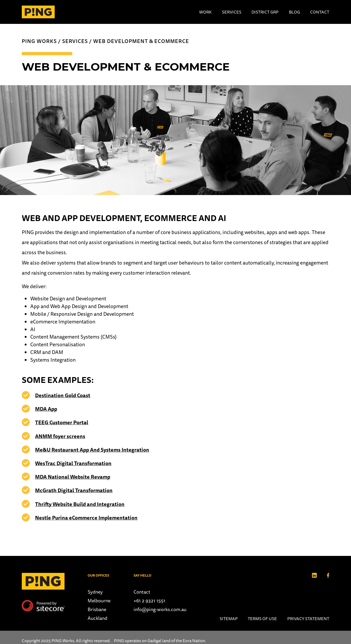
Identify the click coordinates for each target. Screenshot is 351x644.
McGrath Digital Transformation (74, 490)
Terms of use (262, 619)
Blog (294, 12)
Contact (320, 12)
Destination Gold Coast (63, 395)
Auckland (97, 618)
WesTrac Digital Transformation (73, 463)
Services (232, 12)
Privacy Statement (308, 619)
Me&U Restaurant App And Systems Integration (92, 450)
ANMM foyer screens (60, 436)
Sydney (95, 592)
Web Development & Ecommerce (141, 41)
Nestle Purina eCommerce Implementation (86, 518)
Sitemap (229, 619)
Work (205, 12)
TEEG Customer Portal (62, 422)
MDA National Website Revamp (73, 477)
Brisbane (97, 609)
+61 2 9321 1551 (149, 601)
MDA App (46, 409)
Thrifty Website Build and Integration (80, 504)
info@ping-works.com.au (160, 609)
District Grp (265, 12)
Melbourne (99, 601)
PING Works (39, 41)
